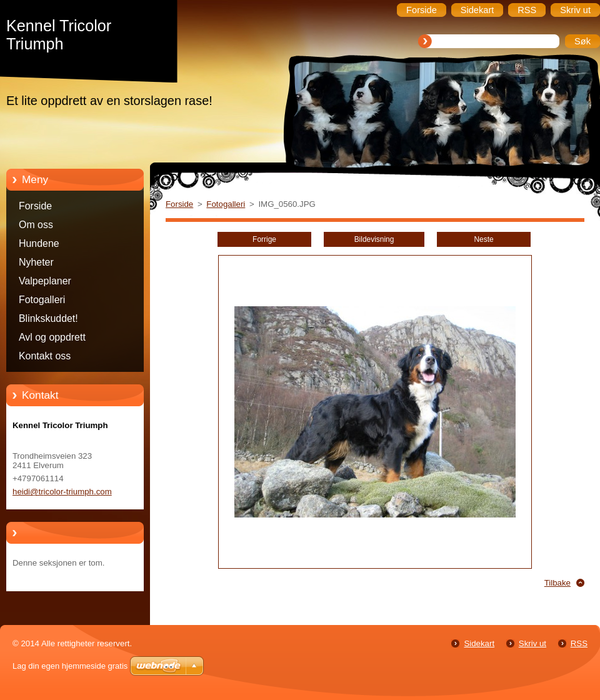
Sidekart (479, 643)
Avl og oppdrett (52, 337)
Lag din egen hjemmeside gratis (70, 666)
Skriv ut (532, 643)
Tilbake (557, 583)
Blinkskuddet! (48, 318)
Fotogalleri (42, 300)
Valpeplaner (45, 281)
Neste (483, 239)
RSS (579, 643)
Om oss (36, 225)
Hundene (39, 243)
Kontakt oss (45, 356)
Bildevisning (374, 239)
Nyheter (36, 262)
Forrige (264, 239)
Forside (35, 206)
